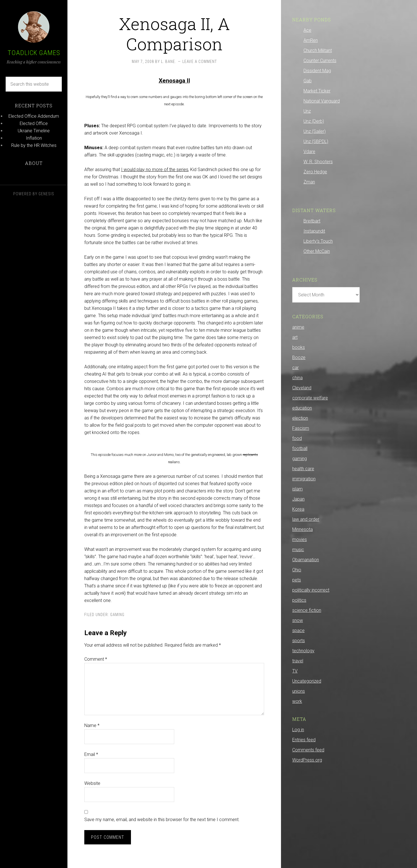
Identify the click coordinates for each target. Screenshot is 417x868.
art (295, 337)
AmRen (311, 40)
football (300, 448)
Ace (307, 30)
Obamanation (306, 560)
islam (297, 489)
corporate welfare (310, 398)
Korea (298, 509)
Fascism (301, 428)
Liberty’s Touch (318, 241)
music (298, 550)
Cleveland (302, 388)
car (295, 368)
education (302, 408)
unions (299, 691)
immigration (304, 479)
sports (299, 641)
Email (91, 754)
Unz (307, 111)
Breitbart (312, 221)
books (299, 347)
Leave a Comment (200, 62)
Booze (299, 357)
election (300, 418)
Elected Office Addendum (34, 116)
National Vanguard (322, 101)
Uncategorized (307, 681)
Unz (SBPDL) (316, 141)
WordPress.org (307, 760)
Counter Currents (320, 61)
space (298, 630)
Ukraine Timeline (34, 131)
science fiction (307, 610)
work (297, 701)
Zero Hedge (315, 172)
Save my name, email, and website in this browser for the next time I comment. (162, 820)
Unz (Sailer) (315, 131)
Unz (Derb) (314, 121)
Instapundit (314, 231)
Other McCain (317, 251)
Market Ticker (317, 91)
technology (303, 651)
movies (300, 539)
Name (92, 725)
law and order (306, 519)
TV (295, 671)
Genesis (46, 194)
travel (298, 661)
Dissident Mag (317, 71)
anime (298, 327)
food (297, 438)
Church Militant (318, 50)
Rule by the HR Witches (34, 145)
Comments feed (308, 750)
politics (299, 600)
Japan (298, 499)
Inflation (34, 138)
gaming (117, 615)
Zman (309, 182)
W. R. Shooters (318, 162)
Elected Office (34, 123)
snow (298, 620)
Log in (298, 730)
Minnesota (302, 529)
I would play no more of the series (155, 170)
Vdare (309, 152)
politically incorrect (311, 590)
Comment (96, 659)
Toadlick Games (34, 53)
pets (297, 580)
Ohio (297, 570)
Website (92, 783)
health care (303, 469)
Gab (308, 81)
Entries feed (304, 740)
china (297, 378)
